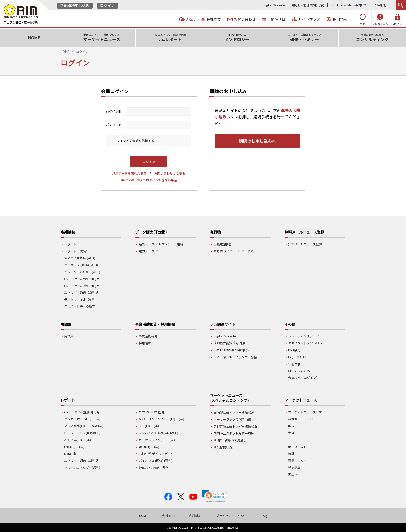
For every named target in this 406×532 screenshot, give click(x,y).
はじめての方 (380, 20)
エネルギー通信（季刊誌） (83, 292)
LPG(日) (144, 426)
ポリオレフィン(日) (152, 440)
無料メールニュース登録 (305, 244)
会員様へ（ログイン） (304, 378)
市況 (291, 440)
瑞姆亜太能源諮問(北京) (308, 5)
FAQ (264, 516)
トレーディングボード (304, 336)
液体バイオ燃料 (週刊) (80, 258)
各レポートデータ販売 (80, 306)
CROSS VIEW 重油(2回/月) (82, 286)
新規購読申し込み (75, 5)
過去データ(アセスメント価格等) (162, 244)
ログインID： (115, 111)
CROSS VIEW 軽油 (151, 412)
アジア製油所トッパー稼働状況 (235, 426)
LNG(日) (70, 447)
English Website (274, 5)
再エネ (293, 474)
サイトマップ (309, 19)
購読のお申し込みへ (257, 141)
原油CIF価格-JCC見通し (230, 440)
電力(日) (144, 447)
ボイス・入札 (298, 447)
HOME (65, 51)
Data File (70, 453)
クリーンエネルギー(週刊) (82, 272)
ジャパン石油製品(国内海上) (158, 433)
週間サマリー (298, 460)
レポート (70, 244)
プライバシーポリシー (231, 516)
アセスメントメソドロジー (307, 343)
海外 (291, 433)
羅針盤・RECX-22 (301, 419)
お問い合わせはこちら (170, 173)
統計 (291, 453)
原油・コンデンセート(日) (157, 419)
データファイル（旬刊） (81, 299)
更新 (363, 20)
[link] (215, 496)
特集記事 (294, 467)
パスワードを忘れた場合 (129, 173)
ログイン (107, 5)
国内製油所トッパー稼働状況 (234, 412)
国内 (291, 426)
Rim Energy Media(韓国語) (349, 5)
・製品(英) (96, 426)
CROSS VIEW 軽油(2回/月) (82, 279)
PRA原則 (380, 5)
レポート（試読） (77, 251)
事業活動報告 (148, 336)
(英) (98, 419)
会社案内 (168, 516)
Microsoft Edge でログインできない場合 (149, 180)
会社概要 (214, 19)
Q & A (190, 19)
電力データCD (149, 251)
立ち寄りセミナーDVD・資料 (234, 251)
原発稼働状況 (223, 447)
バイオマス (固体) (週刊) (81, 265)
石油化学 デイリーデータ (156, 453)
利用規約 (195, 516)
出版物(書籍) (222, 244)
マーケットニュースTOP (305, 412)
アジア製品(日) (75, 426)
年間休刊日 (276, 19)
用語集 (69, 336)
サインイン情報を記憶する (135, 140)
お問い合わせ (245, 19)
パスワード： (115, 125)
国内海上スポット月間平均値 (234, 433)
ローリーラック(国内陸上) (82, 433)
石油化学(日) (73, 440)
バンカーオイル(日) (78, 419)
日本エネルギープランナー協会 (235, 357)
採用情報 (340, 19)
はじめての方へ (299, 371)
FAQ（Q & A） (298, 357)
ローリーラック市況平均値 (232, 419)
